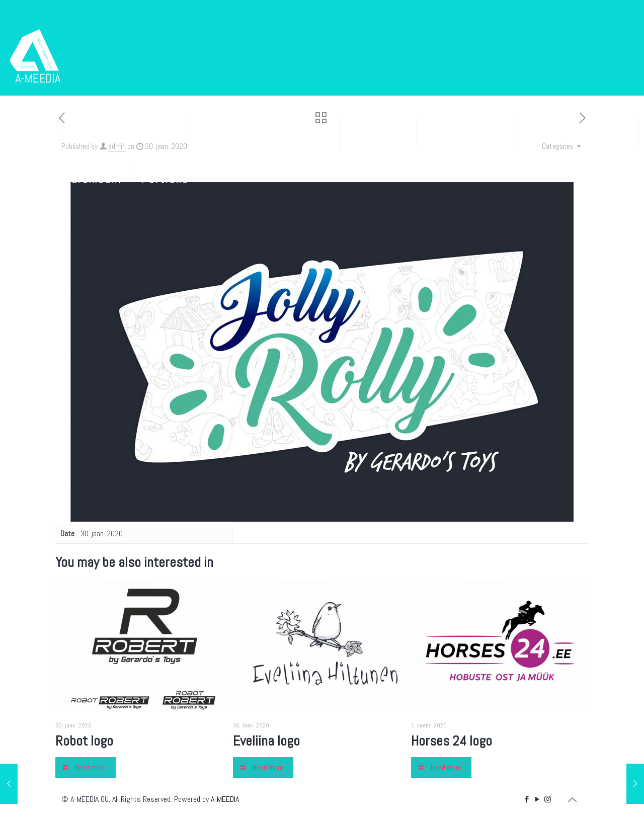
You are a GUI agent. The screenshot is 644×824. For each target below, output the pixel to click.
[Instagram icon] (548, 799)
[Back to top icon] (572, 800)
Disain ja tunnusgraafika (265, 133)
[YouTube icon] (537, 799)
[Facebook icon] (527, 799)
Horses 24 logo (452, 741)
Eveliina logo (266, 741)
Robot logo (84, 741)
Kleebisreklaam (468, 133)
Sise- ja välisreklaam (65, 178)
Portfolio (165, 178)
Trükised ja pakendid (124, 133)
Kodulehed (379, 133)
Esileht (29, 133)
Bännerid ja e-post (579, 133)
